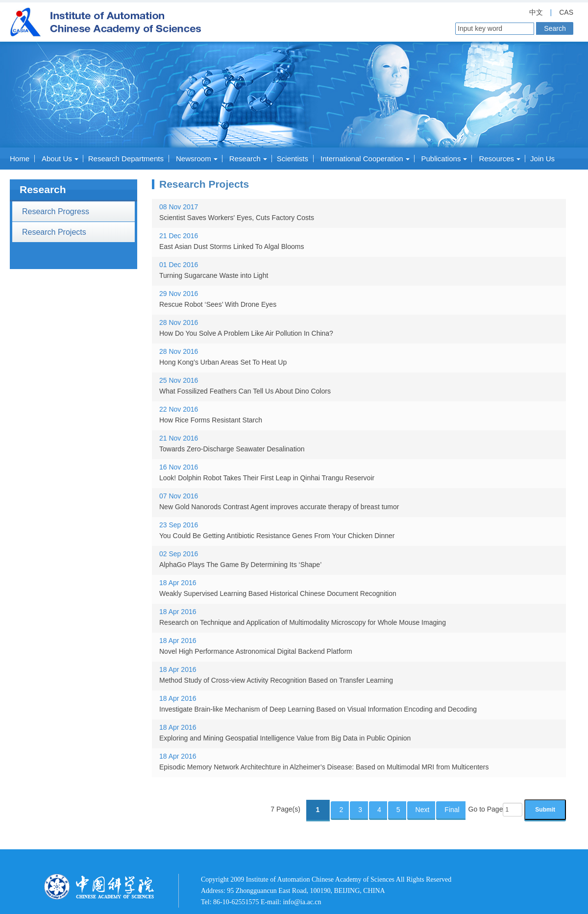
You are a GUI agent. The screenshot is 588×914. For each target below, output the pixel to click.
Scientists (293, 159)
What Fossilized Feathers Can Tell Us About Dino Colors (245, 391)
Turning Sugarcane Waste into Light (214, 275)
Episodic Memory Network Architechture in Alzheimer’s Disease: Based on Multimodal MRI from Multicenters (324, 767)
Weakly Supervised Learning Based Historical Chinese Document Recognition (278, 593)
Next (423, 810)
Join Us (542, 159)
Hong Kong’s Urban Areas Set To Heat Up (223, 362)
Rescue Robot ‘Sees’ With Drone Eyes (218, 304)
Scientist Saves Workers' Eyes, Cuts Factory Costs (237, 218)
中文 (536, 12)
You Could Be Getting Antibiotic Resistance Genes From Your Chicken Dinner (277, 536)
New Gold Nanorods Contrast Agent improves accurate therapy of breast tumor (279, 507)
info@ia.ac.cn (302, 902)
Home (20, 159)
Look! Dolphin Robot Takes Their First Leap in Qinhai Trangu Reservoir (267, 478)
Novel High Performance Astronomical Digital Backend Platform (256, 651)
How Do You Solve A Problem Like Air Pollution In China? (246, 333)
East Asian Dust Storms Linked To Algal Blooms (232, 247)
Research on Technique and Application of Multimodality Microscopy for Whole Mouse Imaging (303, 622)
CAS (566, 12)
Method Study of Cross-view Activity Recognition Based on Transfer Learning (276, 680)
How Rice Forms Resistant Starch (211, 420)
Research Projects (54, 232)
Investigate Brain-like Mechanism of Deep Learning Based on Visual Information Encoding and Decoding (318, 709)
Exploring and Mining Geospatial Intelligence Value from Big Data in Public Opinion (285, 738)
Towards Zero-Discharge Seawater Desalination (232, 449)
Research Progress (56, 211)
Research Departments (126, 159)
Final (452, 810)
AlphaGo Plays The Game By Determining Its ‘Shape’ (240, 565)
